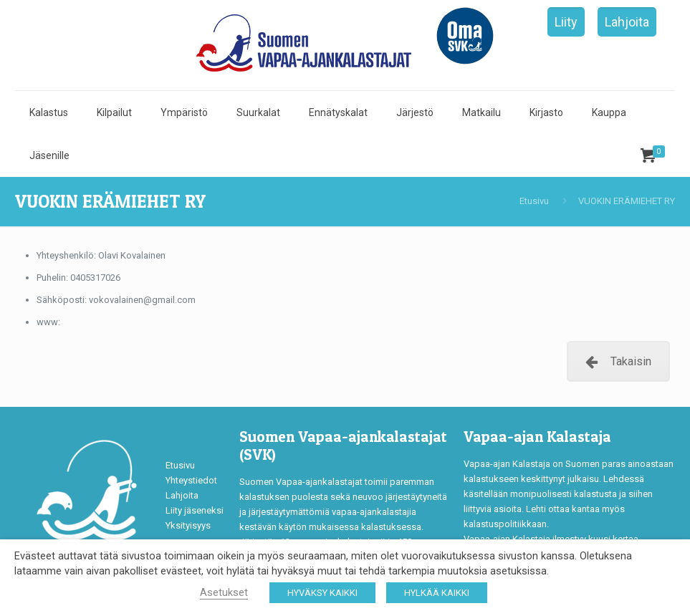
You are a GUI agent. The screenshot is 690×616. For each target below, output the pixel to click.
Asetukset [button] (224, 592)
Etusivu (534, 201)
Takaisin (618, 361)
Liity (566, 22)
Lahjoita (627, 22)
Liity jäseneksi (195, 510)
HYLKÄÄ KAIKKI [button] (437, 593)
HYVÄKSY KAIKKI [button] (322, 593)
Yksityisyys (188, 525)
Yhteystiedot (191, 480)
